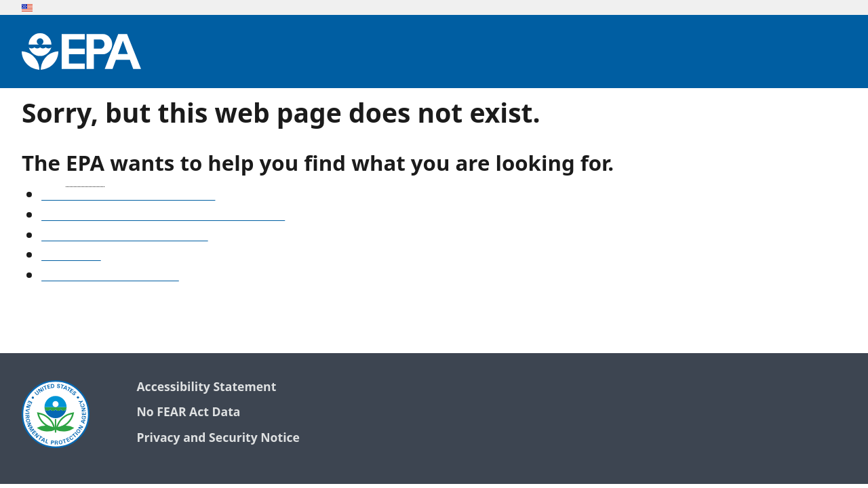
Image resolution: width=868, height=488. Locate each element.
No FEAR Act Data (188, 412)
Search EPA (71, 256)
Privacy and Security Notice (218, 438)
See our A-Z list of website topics (128, 196)
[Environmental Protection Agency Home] (81, 52)
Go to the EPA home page (110, 277)
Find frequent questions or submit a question (163, 216)
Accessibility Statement (206, 387)
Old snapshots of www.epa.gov (125, 237)
